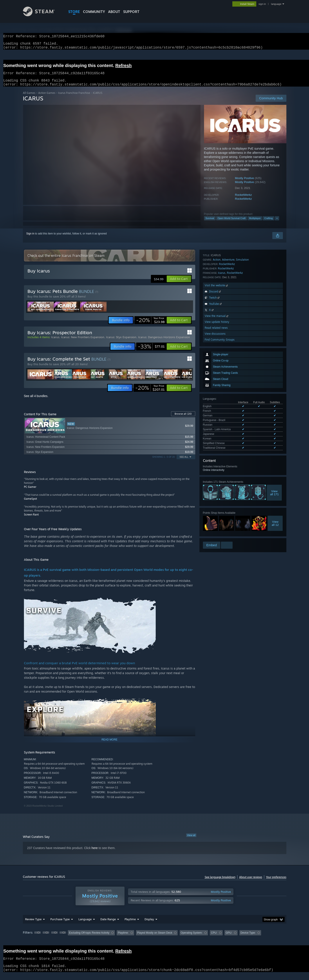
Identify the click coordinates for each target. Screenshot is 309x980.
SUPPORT (131, 12)
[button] (179, 284)
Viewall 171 (274, 381)
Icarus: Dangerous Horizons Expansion (164, 342)
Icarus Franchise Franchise (74, 98)
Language (85, 924)
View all (191, 840)
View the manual (217, 492)
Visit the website (217, 462)
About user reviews (251, 882)
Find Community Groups (220, 516)
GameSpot (30, 504)
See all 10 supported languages (221, 337)
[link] (150, 325)
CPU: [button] (214, 938)
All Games (29, 98)
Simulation (242, 436)
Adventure (228, 436)
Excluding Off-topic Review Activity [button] (89, 938)
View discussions (215, 510)
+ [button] (277, 223)
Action (217, 436)
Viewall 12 (275, 411)
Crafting (268, 223)
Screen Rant (31, 520)
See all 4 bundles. (36, 401)
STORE (74, 12)
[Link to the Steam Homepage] (42, 15)
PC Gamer (30, 492)
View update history (217, 498)
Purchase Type (60, 924)
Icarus (222, 449)
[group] (155, 938)
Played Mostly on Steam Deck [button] (155, 938)
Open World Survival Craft (232, 223)
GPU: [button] (229, 938)
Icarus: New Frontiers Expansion (83, 342)
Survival (210, 223)
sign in (262, 4)
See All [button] (184, 462)
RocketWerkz (243, 200)
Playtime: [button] (123, 938)
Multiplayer (255, 223)
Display (149, 924)
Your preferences (276, 882)
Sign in (30, 239)
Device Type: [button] (248, 938)
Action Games (47, 98)
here (95, 853)
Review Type (33, 924)
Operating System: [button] (192, 938)
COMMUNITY (94, 12)
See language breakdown (220, 882)
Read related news (216, 504)
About (114, 12)
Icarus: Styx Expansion (121, 342)
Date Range (108, 924)
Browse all (183, 419)
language (276, 4)
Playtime (130, 924)
